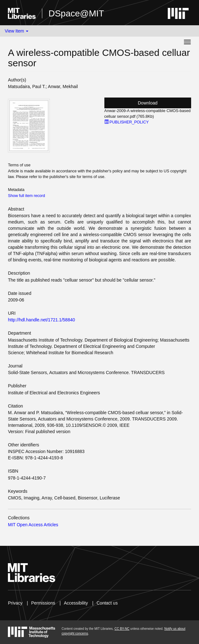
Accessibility (76, 603)
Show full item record (26, 196)
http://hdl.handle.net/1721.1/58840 (41, 320)
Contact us (107, 603)
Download (148, 103)
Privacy (15, 603)
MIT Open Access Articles (33, 525)
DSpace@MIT (76, 13)
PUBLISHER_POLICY (127, 122)
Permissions (43, 603)
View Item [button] (17, 31)
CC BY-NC (122, 629)
